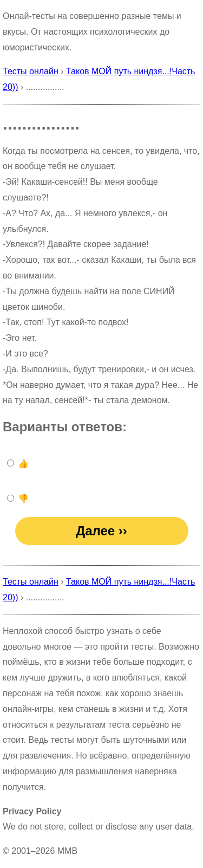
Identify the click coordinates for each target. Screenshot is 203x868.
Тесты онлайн (31, 71)
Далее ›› (101, 531)
